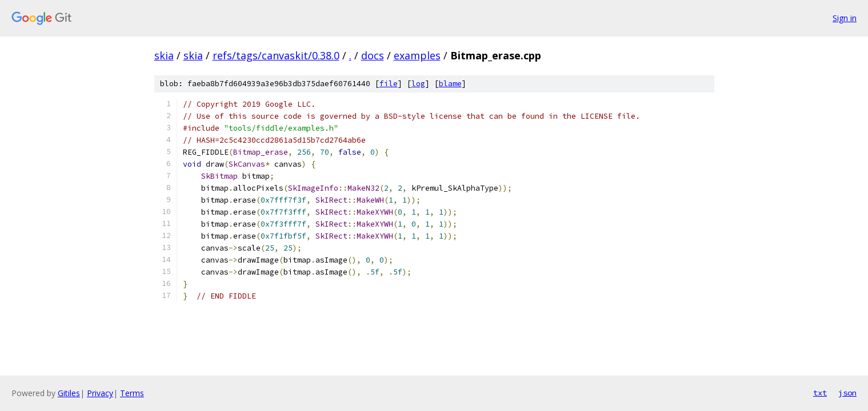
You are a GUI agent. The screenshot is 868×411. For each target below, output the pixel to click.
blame (450, 84)
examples (417, 55)
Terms (132, 393)
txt (820, 393)
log (418, 84)
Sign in (845, 18)
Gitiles (69, 393)
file (389, 84)
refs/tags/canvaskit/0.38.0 (276, 55)
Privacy (100, 393)
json (847, 393)
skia (164, 55)
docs (373, 55)
